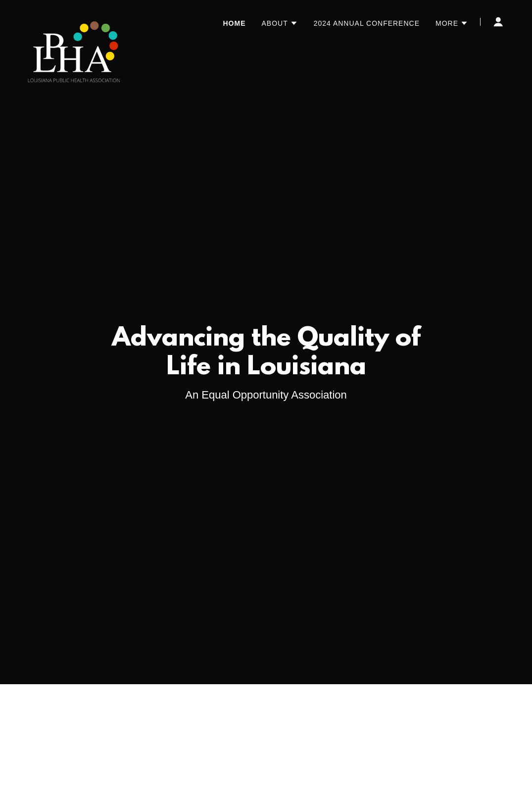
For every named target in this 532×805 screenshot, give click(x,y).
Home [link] (235, 23)
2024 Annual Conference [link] (367, 23)
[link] (74, 20)
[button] (279, 23)
